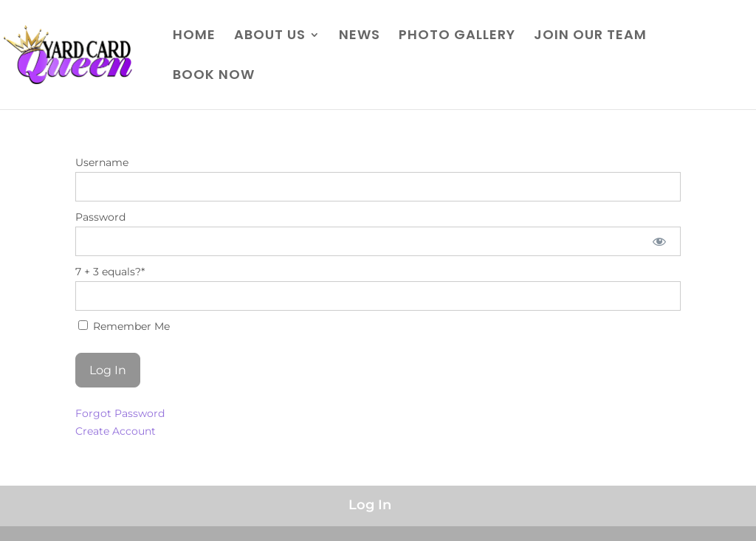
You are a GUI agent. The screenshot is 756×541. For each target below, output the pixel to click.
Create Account (116, 431)
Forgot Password (120, 413)
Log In (370, 505)
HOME (194, 37)
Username (102, 162)
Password (100, 217)
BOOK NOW (214, 76)
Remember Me (124, 326)
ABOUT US (270, 37)
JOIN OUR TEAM (590, 37)
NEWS (360, 37)
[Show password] (659, 241)
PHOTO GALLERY (457, 37)
